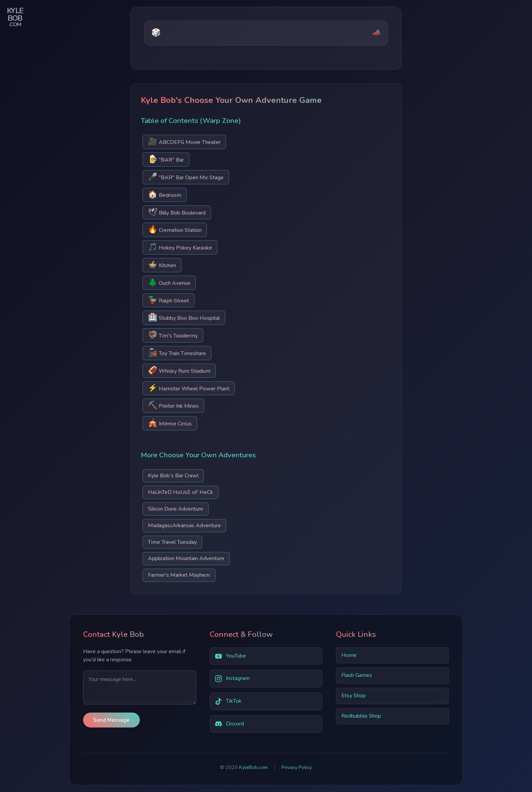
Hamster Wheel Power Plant (189, 388)
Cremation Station (175, 229)
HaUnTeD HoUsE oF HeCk (180, 492)
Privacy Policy (297, 767)
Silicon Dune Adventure (176, 509)
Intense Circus (170, 423)
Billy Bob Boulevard (177, 212)
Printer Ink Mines (173, 405)
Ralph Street (168, 300)
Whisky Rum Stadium (179, 370)
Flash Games (357, 675)
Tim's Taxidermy (173, 335)
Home (349, 655)
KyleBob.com (253, 767)
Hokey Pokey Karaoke (180, 247)
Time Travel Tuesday (172, 542)
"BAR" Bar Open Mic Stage (186, 177)
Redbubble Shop (361, 716)
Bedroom (165, 194)
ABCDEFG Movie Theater (184, 141)
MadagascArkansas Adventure (184, 526)
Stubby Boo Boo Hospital (184, 317)
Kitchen (162, 265)
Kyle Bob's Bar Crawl (173, 476)
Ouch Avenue (169, 282)
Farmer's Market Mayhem (179, 575)
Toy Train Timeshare (177, 353)
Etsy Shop (354, 696)
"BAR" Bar (166, 159)
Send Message (111, 720)
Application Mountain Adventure (186, 558)
